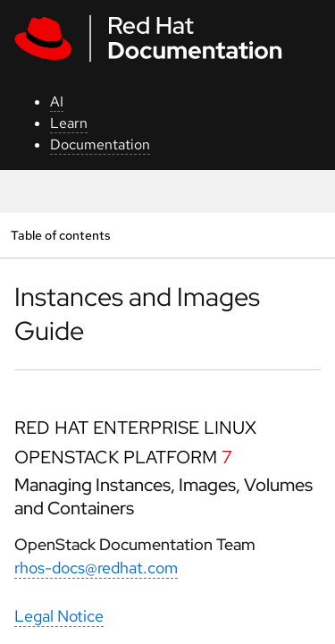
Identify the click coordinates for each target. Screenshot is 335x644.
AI (57, 102)
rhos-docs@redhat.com (96, 568)
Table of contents (60, 235)
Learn (69, 123)
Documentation (100, 144)
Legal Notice (59, 616)
